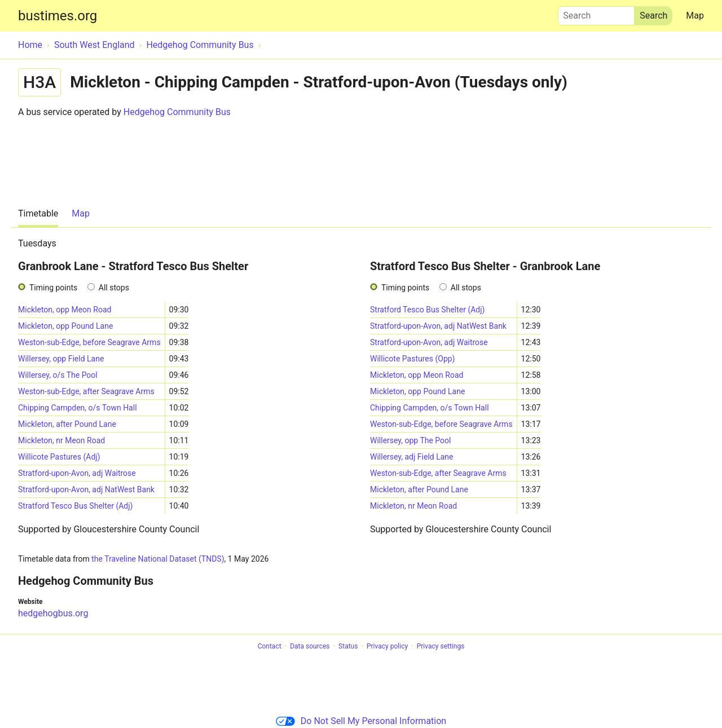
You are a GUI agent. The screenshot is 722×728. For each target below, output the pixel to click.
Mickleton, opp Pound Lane (65, 326)
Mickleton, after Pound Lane (67, 424)
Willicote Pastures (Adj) (59, 457)
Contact (270, 646)
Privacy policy (387, 646)
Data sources (310, 646)
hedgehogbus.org (53, 613)
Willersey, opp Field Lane (61, 359)
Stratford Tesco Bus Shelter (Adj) (76, 506)
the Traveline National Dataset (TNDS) (158, 559)
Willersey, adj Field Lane (411, 457)
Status (348, 646)
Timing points (53, 288)
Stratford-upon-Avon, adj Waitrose (77, 473)
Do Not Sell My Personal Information (361, 721)
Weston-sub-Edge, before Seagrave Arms (89, 342)
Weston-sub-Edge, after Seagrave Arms (86, 391)
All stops (114, 288)
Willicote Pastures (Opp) (412, 359)
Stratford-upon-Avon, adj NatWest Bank (86, 489)
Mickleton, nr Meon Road (61, 440)
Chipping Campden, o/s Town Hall (78, 408)
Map (695, 16)
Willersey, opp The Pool (410, 440)
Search (596, 13)
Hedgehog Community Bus (177, 112)
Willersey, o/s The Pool (58, 375)
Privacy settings (441, 646)
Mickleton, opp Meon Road (65, 310)
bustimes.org (58, 16)
